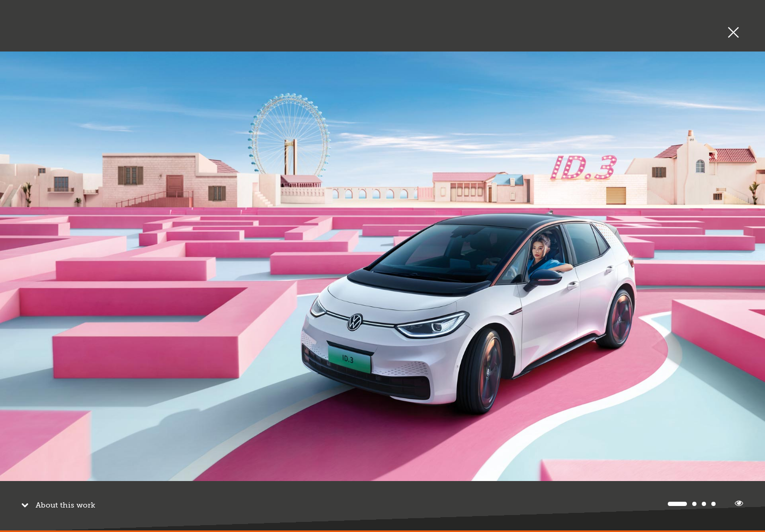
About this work (63, 500)
